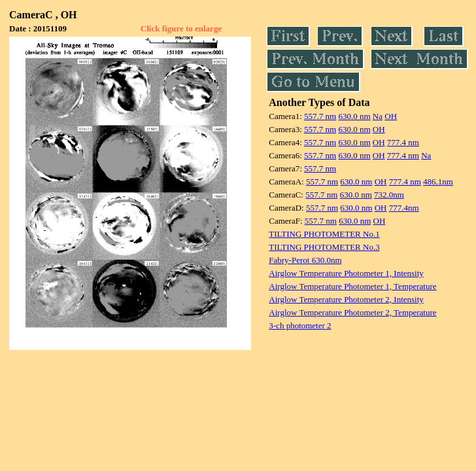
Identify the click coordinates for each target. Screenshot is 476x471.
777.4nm (404, 208)
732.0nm (389, 195)
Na (378, 116)
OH (391, 116)
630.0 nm (354, 116)
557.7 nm (320, 116)
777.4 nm (403, 142)
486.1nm (438, 182)
